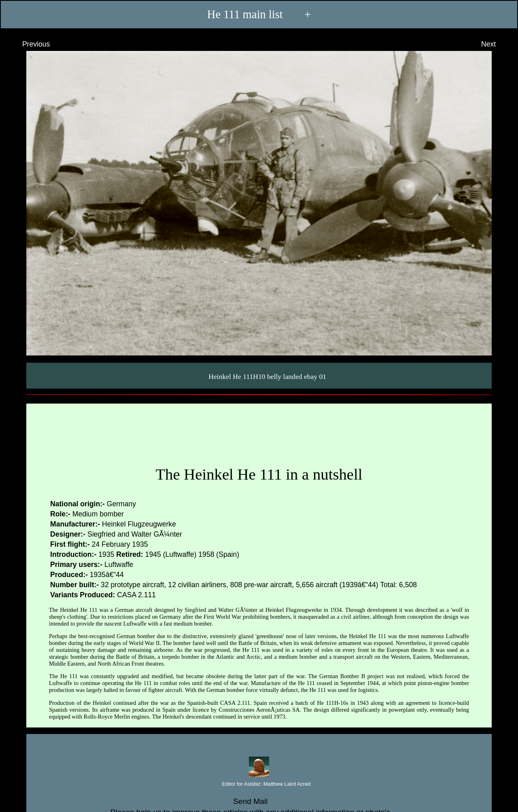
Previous (29, 44)
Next (496, 44)
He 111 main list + (259, 15)
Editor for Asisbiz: (259, 784)
